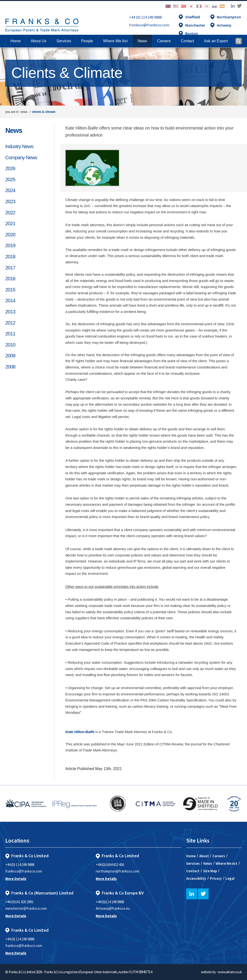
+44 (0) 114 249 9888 (145, 17)
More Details (16, 879)
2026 (10, 168)
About (204, 856)
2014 (10, 301)
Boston (192, 33)
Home (15, 41)
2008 (10, 367)
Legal (230, 878)
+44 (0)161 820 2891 (19, 902)
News (14, 130)
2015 (10, 290)
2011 (10, 334)
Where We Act (226, 863)
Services (193, 863)
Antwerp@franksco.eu (113, 908)
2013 (10, 312)
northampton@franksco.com (117, 871)
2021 (10, 223)
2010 (10, 345)
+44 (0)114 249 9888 (110, 902)
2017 (10, 268)
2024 (10, 190)
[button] (187, 41)
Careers (219, 856)
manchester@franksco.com (26, 908)
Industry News (19, 146)
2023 (10, 202)
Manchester (195, 25)
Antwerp (224, 25)
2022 (10, 213)
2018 (10, 257)
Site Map (210, 871)
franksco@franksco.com (149, 25)
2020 (10, 235)
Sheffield (193, 17)
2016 (10, 279)
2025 (10, 180)
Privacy (216, 878)
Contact (193, 871)
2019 (10, 245)
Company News (21, 158)
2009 (10, 356)
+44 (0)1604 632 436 (110, 865)
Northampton (229, 17)
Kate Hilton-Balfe (80, 732)
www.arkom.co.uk (230, 972)
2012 (10, 323)
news (24, 112)
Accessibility (196, 878)
